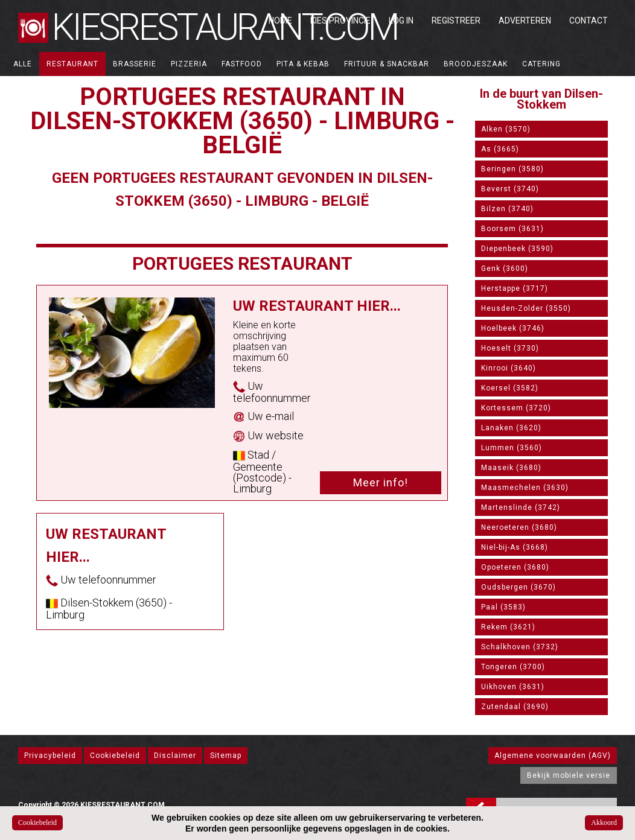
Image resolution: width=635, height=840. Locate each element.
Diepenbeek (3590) (517, 249)
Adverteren (525, 21)
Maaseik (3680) (511, 468)
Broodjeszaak (476, 64)
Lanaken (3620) (511, 428)
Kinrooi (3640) (509, 368)
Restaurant (72, 64)
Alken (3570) (506, 129)
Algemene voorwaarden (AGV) (553, 756)
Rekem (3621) (508, 627)
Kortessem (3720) (516, 408)
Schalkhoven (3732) (520, 647)
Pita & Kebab (303, 64)
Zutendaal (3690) (515, 707)
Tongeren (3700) (513, 667)
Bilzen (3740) (507, 209)
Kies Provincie (340, 21)
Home (280, 21)
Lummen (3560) (512, 448)
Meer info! (381, 482)
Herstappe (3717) (515, 288)
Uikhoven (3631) (513, 687)
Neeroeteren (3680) (519, 527)
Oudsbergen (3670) (519, 587)
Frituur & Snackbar (387, 64)
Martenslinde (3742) (521, 507)
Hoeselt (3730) (510, 348)
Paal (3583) (503, 607)
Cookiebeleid (115, 756)
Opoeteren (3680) (515, 567)
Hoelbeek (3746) (513, 328)
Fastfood (242, 64)
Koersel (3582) (510, 388)
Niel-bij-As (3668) (515, 547)
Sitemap (226, 756)
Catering (541, 64)
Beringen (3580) (512, 169)
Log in (401, 21)
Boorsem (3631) (512, 229)
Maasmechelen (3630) (525, 488)
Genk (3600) (505, 269)
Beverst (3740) (510, 189)
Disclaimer (175, 756)
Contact (589, 21)
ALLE (23, 64)
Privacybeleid (50, 756)
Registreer (456, 21)
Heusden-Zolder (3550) (526, 308)
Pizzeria (189, 64)
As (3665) (500, 149)
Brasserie (135, 64)
